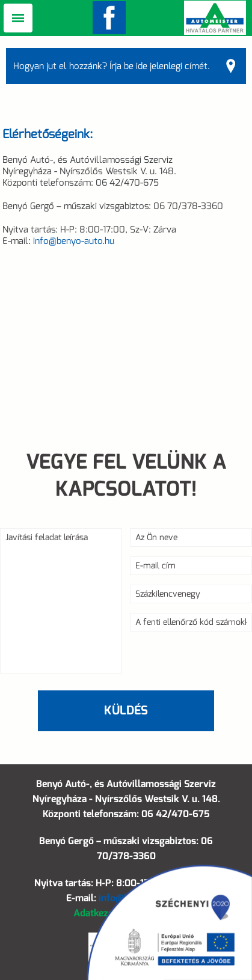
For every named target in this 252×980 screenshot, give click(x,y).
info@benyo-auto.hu (74, 241)
